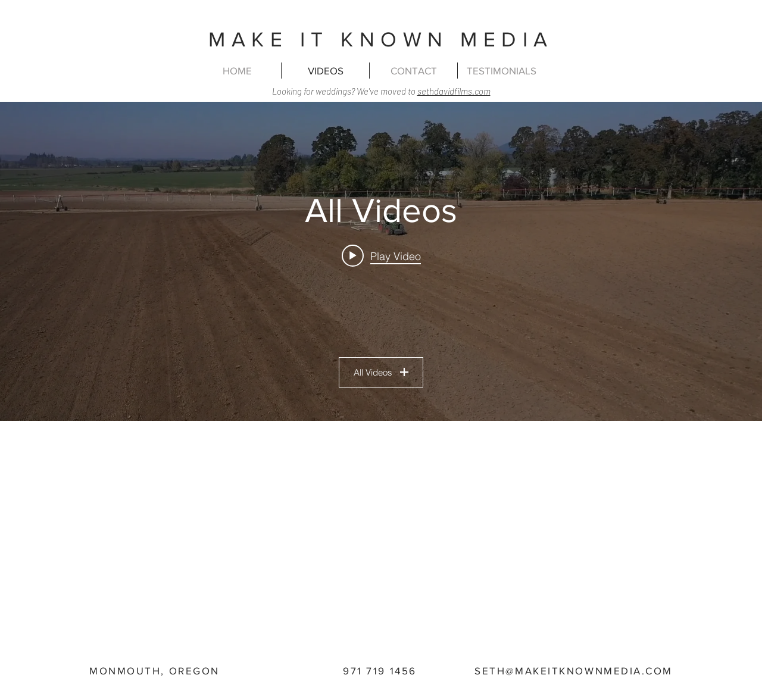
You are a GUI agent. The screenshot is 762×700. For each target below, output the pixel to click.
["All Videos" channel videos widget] (381, 261)
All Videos (381, 372)
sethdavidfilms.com (454, 91)
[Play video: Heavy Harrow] (381, 255)
